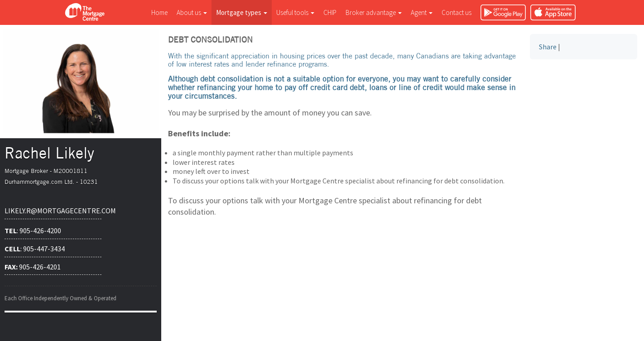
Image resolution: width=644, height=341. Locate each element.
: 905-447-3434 (35, 249)
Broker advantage (374, 12)
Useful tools (295, 12)
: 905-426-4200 (33, 231)
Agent (422, 12)
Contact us (457, 12)
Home (159, 12)
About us (192, 12)
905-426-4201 (33, 267)
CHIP (330, 12)
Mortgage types (242, 12)
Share (548, 47)
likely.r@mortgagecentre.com (53, 211)
